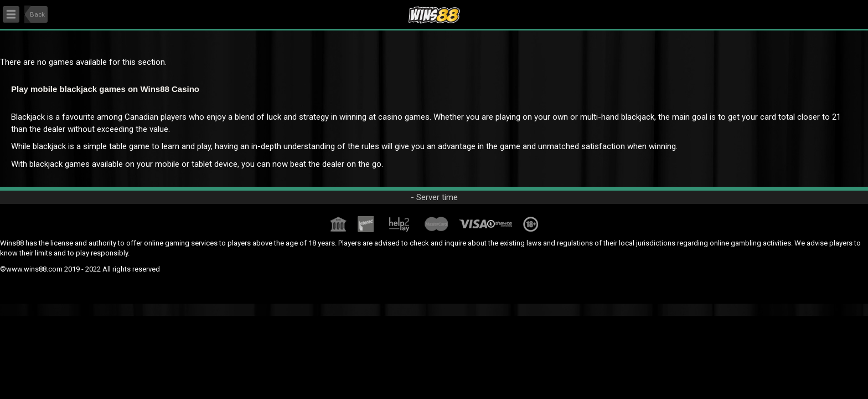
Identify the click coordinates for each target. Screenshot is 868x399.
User (844, 12)
